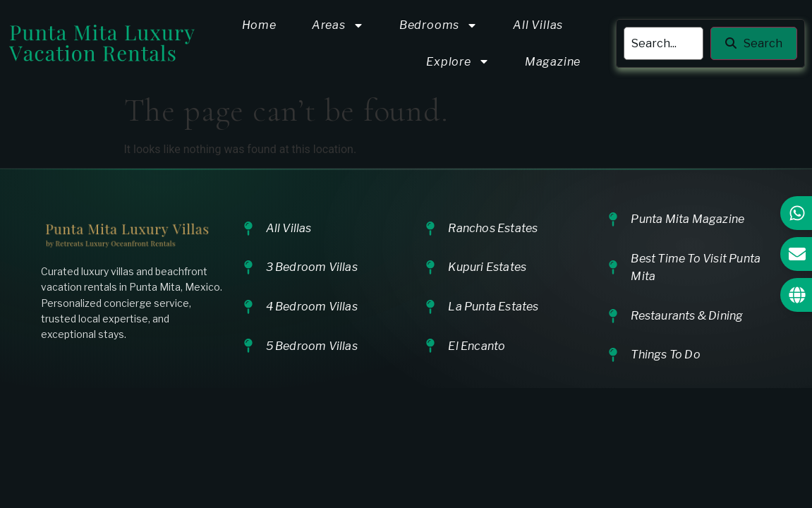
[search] (663, 44)
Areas (338, 25)
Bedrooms (438, 25)
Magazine (553, 62)
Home (259, 25)
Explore (458, 61)
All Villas (538, 25)
